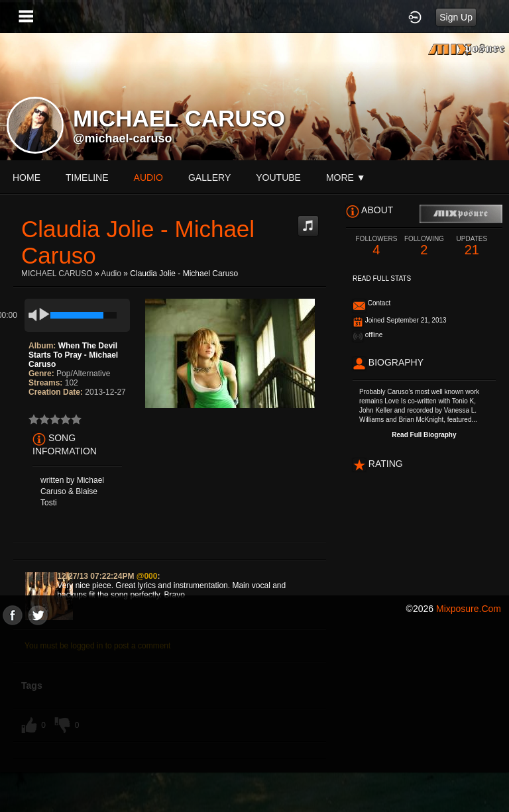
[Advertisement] (254, 718)
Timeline (87, 178)
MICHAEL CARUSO (57, 274)
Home (27, 178)
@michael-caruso (123, 138)
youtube (278, 178)
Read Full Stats (382, 279)
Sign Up (456, 17)
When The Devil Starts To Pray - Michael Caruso (73, 355)
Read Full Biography (424, 435)
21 (472, 246)
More (346, 178)
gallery (209, 178)
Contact (379, 303)
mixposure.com (469, 609)
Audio (111, 274)
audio (148, 178)
